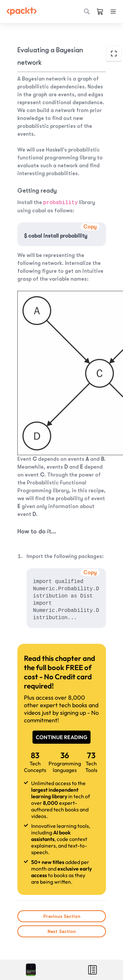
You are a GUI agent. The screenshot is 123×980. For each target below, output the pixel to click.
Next (62, 931)
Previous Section (61, 916)
